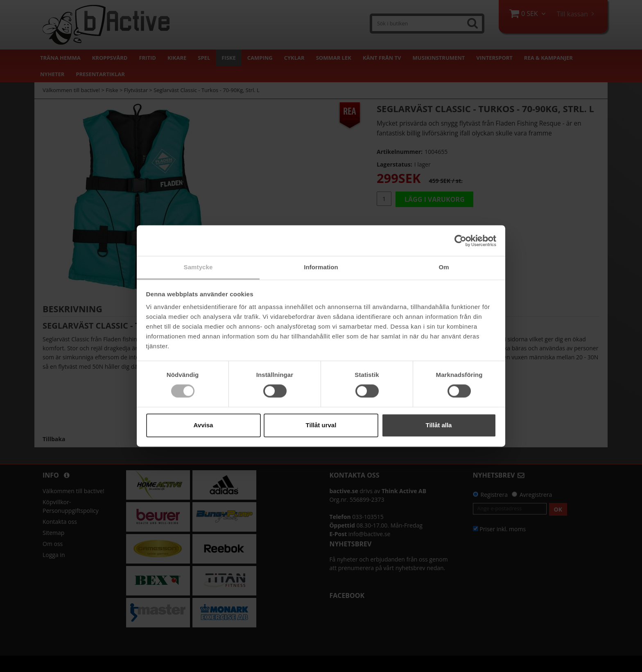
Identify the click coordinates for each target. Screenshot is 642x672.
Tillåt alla (439, 425)
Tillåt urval (321, 425)
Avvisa (203, 425)
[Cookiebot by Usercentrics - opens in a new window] (460, 241)
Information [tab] (321, 267)
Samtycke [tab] (198, 267)
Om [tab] (444, 267)
